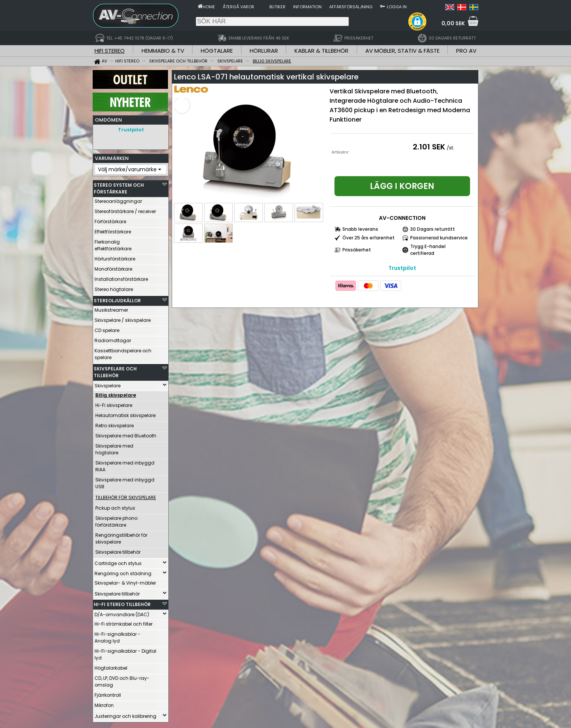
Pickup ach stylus (115, 506)
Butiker (277, 7)
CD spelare (107, 328)
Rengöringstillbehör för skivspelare (121, 537)
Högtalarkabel (111, 666)
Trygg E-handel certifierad (428, 250)
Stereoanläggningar (118, 199)
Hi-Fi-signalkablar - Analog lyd (118, 636)
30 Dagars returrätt (433, 229)
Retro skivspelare (115, 424)
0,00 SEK (453, 23)
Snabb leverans (360, 229)
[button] (417, 21)
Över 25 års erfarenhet (369, 238)
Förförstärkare (110, 220)
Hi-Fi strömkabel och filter (124, 622)
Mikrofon (104, 703)
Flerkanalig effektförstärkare (113, 243)
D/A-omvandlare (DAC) (122, 613)
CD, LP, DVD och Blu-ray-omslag (122, 680)
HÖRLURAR (264, 51)
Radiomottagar (113, 339)
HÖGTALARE (217, 51)
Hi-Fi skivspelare (114, 403)
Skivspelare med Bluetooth (126, 434)
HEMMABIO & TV (163, 51)
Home (209, 7)
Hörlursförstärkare (115, 257)
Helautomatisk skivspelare (125, 413)
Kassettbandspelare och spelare (123, 352)
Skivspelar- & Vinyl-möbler (125, 581)
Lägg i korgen (402, 186)
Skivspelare (108, 384)
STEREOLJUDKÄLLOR (117, 299)
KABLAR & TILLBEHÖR (321, 51)
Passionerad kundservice (439, 238)
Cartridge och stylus (118, 561)
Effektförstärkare (113, 230)
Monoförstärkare (113, 267)
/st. (450, 148)
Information (307, 7)
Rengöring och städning (123, 572)
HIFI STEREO (110, 51)
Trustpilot (131, 130)
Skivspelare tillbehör (118, 550)
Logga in (397, 7)
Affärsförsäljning (351, 7)
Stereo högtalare (114, 287)
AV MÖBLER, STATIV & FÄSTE (402, 51)
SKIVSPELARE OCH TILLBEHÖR (115, 370)
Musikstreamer (111, 308)
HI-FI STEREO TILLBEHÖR (122, 602)
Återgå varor (238, 7)
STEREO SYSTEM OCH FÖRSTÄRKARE (119, 187)
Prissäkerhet (357, 250)
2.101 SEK (429, 147)
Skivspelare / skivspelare (123, 318)
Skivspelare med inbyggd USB (125, 481)
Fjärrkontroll (108, 693)
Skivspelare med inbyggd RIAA (125, 464)
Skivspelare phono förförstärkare (116, 520)
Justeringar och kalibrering (125, 714)
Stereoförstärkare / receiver (125, 209)
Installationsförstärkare (121, 277)
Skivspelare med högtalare (114, 447)
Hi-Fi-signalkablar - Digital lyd (125, 653)
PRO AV (466, 51)
